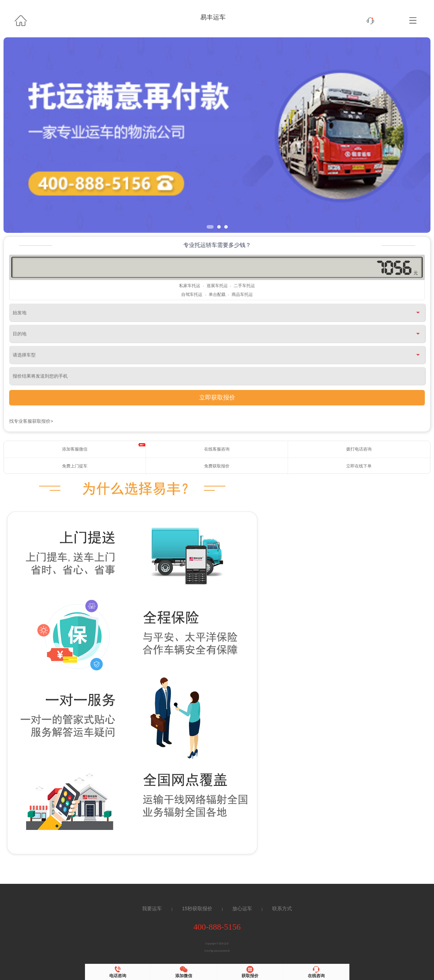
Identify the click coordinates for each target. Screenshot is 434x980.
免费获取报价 (217, 466)
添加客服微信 (75, 449)
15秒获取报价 (197, 908)
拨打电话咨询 (359, 449)
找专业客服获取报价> (31, 421)
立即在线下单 (359, 466)
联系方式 (282, 908)
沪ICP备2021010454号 (217, 951)
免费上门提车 (75, 466)
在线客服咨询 (217, 449)
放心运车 (242, 908)
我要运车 (152, 908)
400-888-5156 (217, 927)
